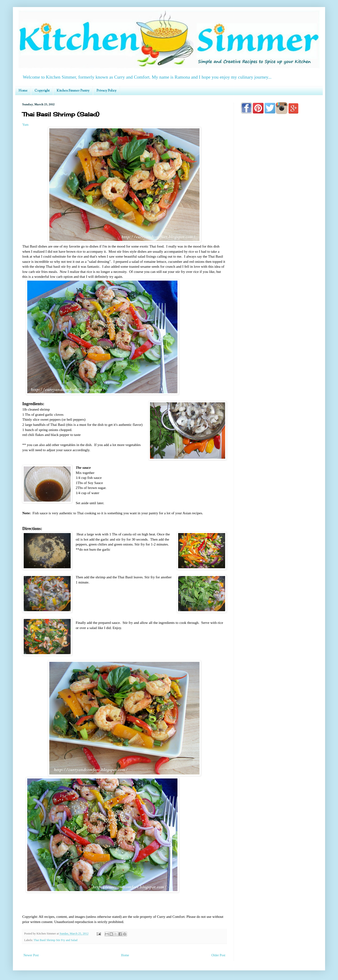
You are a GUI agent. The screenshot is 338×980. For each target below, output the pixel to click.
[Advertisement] (278, 252)
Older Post (219, 955)
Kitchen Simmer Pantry (73, 91)
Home (23, 91)
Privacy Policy (106, 91)
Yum (25, 125)
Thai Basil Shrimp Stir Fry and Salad (56, 940)
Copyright (42, 91)
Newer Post (31, 955)
